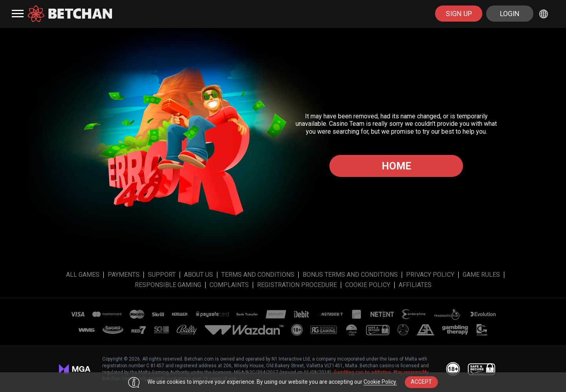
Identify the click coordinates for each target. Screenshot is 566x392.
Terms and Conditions (258, 275)
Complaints (229, 285)
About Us (198, 275)
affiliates (415, 285)
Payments (124, 275)
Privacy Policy (430, 275)
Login (510, 14)
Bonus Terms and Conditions (350, 275)
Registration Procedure (297, 285)
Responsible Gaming (168, 285)
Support (162, 275)
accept (421, 382)
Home (396, 166)
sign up (459, 14)
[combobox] (545, 14)
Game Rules (481, 275)
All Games (83, 275)
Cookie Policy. (380, 382)
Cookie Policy (368, 285)
